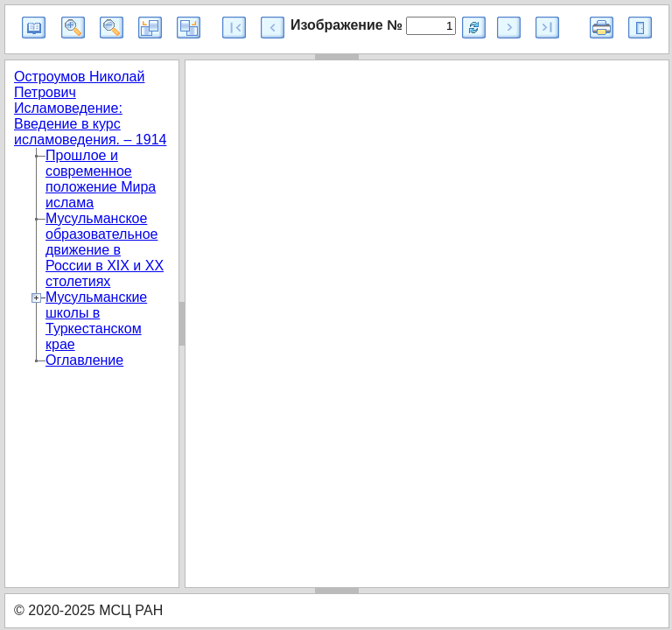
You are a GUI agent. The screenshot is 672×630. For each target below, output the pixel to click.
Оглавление (84, 360)
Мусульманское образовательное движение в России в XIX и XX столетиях (105, 250)
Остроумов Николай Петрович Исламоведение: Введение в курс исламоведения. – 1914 (90, 108)
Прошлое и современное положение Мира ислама (101, 179)
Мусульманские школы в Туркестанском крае (96, 321)
